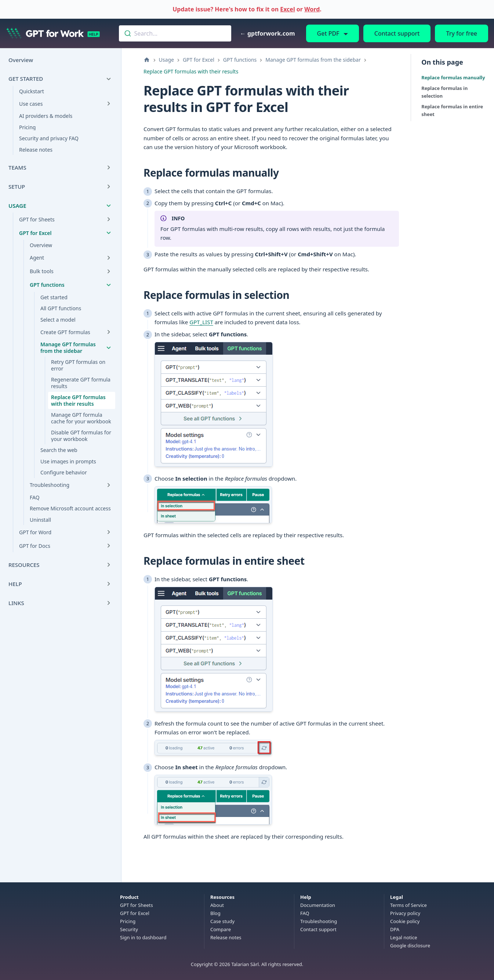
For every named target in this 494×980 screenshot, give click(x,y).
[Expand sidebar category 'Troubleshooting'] (109, 485)
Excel (287, 9)
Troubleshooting (319, 921)
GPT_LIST (201, 322)
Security (129, 929)
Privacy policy (405, 913)
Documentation (318, 905)
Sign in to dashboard (143, 937)
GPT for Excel (135, 913)
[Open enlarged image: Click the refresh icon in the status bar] (213, 748)
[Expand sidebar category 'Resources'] (109, 565)
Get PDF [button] (328, 33)
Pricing (128, 921)
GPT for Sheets (137, 905)
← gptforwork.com (268, 33)
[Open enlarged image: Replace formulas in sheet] (213, 800)
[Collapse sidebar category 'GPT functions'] (109, 285)
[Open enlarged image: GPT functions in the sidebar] (214, 404)
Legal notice (404, 937)
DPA (395, 929)
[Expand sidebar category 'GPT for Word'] (109, 532)
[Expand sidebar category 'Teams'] (109, 167)
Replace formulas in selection (444, 92)
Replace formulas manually (453, 77)
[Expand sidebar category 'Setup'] (109, 187)
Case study (222, 921)
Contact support (397, 33)
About (217, 905)
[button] (60, 584)
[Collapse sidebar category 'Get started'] (109, 79)
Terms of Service (408, 905)
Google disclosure (410, 945)
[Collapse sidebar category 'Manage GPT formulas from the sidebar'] (109, 348)
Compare (221, 929)
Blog (215, 913)
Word (312, 9)
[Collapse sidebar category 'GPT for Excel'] (109, 233)
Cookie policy (405, 921)
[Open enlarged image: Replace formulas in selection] (213, 505)
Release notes (226, 937)
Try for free (462, 33)
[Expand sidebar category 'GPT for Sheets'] (109, 219)
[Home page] (147, 60)
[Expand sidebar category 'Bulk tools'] (109, 271)
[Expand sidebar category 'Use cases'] (109, 104)
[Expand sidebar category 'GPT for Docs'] (109, 546)
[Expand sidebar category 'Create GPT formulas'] (109, 332)
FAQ (305, 913)
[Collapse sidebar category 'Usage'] (109, 206)
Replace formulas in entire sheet (452, 110)
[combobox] (175, 33)
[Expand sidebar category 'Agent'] (109, 258)
